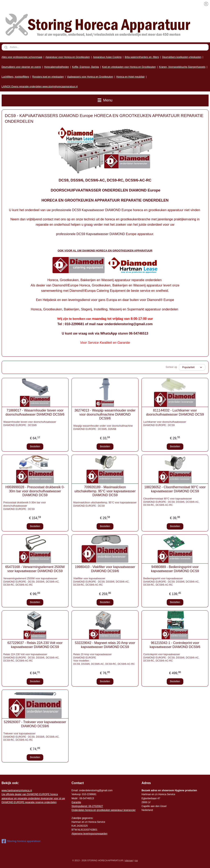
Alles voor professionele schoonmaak (22, 57)
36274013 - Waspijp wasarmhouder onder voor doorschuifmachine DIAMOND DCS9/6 (105, 414)
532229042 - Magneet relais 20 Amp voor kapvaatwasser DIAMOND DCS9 (105, 645)
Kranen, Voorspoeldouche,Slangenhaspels (182, 67)
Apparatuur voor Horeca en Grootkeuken (68, 57)
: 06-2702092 (94, 806)
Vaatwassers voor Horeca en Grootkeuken (90, 77)
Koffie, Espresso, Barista (85, 67)
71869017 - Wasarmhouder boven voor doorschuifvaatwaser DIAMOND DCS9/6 (35, 412)
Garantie (76, 802)
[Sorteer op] (192, 367)
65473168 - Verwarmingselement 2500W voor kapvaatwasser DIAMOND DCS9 (35, 569)
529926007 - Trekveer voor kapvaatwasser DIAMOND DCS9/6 (35, 724)
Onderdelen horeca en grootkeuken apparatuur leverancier (104, 810)
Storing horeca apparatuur (21, 841)
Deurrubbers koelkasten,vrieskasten (182, 57)
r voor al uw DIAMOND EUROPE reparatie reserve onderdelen (33, 798)
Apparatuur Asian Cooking (107, 57)
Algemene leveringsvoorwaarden (90, 834)
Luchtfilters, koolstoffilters (15, 77)
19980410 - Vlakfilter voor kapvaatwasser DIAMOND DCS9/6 (105, 569)
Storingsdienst (79, 806)
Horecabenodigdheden (56, 67)
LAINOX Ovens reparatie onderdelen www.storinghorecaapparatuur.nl (40, 87)
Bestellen (35, 446)
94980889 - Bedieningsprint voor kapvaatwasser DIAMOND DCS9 (175, 569)
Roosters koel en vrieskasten (48, 77)
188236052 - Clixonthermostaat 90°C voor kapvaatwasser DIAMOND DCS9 (175, 489)
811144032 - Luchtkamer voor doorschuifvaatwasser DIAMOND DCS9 (175, 412)
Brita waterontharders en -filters (142, 57)
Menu (105, 100)
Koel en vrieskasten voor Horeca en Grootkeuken (129, 67)
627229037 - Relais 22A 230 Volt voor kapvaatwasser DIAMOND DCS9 (35, 645)
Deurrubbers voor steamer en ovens (21, 67)
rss (136, 860)
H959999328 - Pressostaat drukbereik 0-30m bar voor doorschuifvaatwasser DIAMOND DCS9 (35, 491)
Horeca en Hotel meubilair (131, 77)
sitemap (129, 860)
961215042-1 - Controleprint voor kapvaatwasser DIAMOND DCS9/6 (175, 645)
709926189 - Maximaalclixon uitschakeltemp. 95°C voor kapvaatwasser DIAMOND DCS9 (105, 491)
